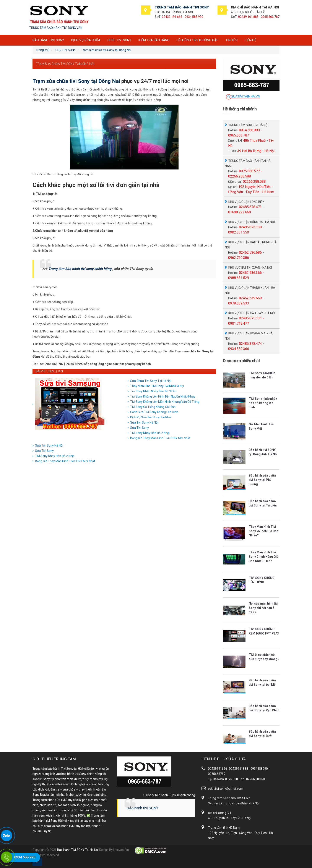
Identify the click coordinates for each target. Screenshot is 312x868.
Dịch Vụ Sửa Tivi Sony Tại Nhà (150, 417)
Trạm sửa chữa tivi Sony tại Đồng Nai (76, 81)
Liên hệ (251, 40)
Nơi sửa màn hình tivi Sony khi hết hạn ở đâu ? (263, 608)
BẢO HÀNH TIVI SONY (48, 40)
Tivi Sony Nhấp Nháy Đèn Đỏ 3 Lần (153, 391)
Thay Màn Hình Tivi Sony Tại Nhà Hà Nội (157, 386)
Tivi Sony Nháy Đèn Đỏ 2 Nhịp (150, 433)
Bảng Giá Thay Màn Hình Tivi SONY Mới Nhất (160, 438)
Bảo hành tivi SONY (143, 808)
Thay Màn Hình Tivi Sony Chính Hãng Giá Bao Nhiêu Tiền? (264, 557)
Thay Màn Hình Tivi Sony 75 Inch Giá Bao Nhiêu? (264, 531)
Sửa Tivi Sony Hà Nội (144, 422)
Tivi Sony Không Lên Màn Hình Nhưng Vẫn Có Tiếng (165, 402)
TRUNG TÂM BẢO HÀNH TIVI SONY (182, 7)
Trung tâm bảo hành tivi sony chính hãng (80, 269)
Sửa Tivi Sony (140, 428)
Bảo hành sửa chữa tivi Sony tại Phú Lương (262, 480)
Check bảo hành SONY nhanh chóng (171, 795)
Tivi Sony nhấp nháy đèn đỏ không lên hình (263, 403)
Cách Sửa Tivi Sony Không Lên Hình (154, 412)
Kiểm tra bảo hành (154, 40)
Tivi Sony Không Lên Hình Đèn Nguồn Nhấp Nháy (163, 396)
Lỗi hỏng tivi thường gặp (197, 40)
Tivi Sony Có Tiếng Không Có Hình (153, 407)
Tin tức (232, 40)
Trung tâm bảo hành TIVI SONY (229, 798)
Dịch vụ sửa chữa (86, 40)
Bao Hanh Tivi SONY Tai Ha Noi (78, 850)
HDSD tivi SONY (119, 40)
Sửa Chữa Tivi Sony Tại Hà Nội (151, 381)
